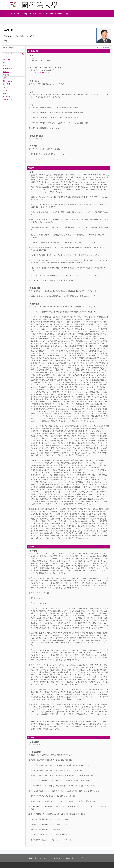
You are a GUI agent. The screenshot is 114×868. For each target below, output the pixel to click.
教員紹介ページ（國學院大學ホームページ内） (69, 858)
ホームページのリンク (41, 72)
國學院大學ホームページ (37, 858)
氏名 (31, 56)
